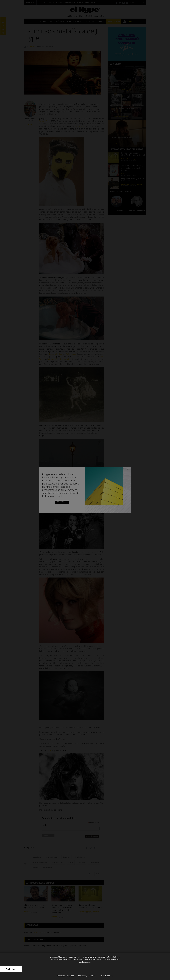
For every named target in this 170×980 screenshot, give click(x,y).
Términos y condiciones (88, 976)
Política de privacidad (65, 976)
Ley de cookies (107, 976)
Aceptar (11, 969)
